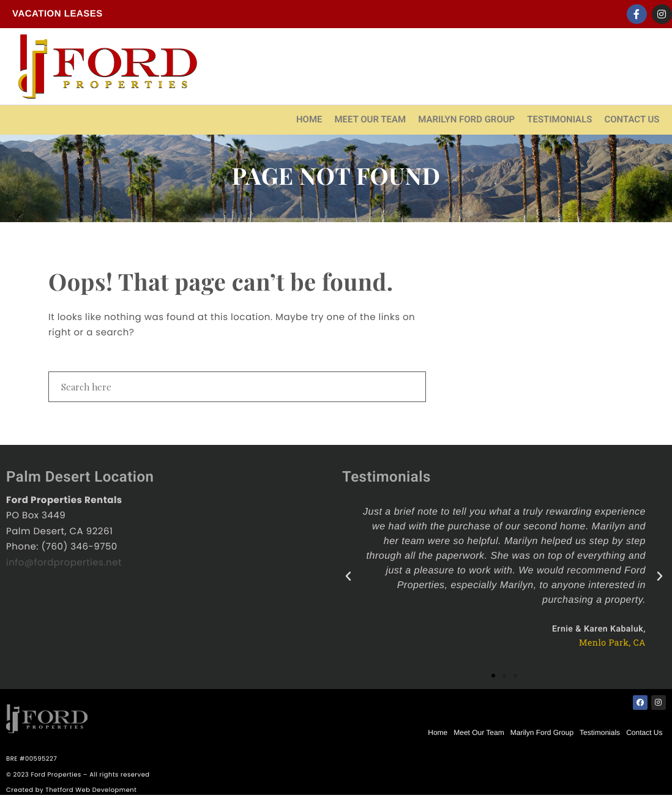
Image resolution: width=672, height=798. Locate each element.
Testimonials (559, 119)
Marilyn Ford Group (466, 119)
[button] (493, 676)
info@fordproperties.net (64, 563)
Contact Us (632, 119)
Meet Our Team (370, 119)
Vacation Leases (58, 14)
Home (309, 119)
